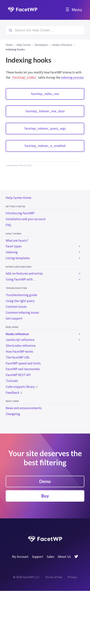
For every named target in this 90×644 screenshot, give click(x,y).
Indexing (12, 252)
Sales (50, 557)
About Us (64, 557)
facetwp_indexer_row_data (45, 111)
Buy (45, 496)
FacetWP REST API (18, 375)
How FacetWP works (19, 351)
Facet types (14, 246)
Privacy (72, 577)
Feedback (13, 393)
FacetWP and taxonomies (23, 369)
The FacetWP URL (18, 357)
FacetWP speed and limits (23, 363)
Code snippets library (20, 387)
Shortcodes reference (21, 346)
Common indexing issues (22, 312)
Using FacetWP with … (21, 279)
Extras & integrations (19, 267)
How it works (14, 234)
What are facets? (17, 241)
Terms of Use (54, 577)
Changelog (13, 414)
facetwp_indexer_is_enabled (45, 146)
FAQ (8, 225)
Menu (77, 10)
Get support (14, 318)
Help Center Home (18, 198)
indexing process (72, 77)
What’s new (12, 401)
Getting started (15, 206)
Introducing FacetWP (20, 213)
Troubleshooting (16, 288)
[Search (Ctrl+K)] (45, 30)
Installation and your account (26, 219)
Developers (12, 327)
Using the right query (20, 301)
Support (38, 557)
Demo (45, 481)
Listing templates (18, 258)
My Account (20, 557)
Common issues (16, 307)
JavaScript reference (20, 340)
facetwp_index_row (45, 94)
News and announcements (24, 408)
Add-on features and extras (24, 273)
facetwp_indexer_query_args (45, 128)
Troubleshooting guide (21, 295)
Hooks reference (17, 334)
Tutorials (12, 381)
